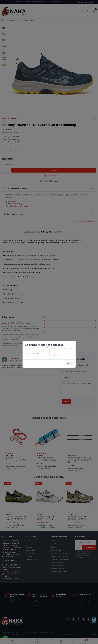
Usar (54, 353)
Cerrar (69, 364)
